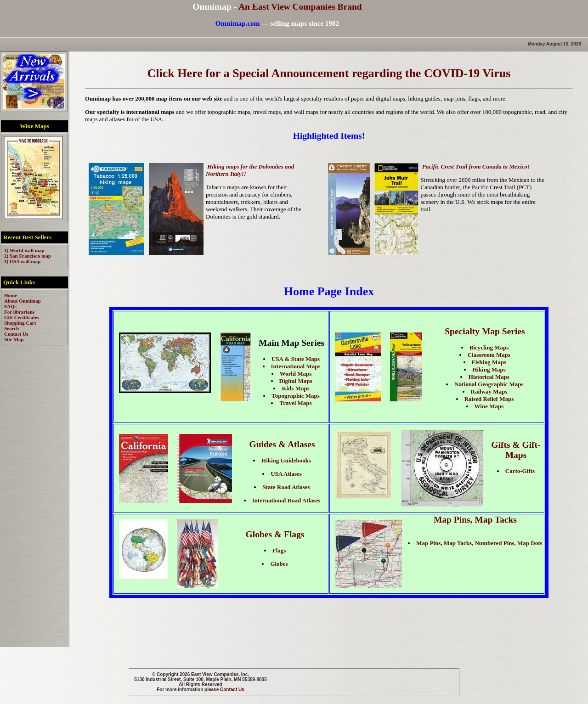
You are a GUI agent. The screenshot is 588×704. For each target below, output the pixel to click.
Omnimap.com (238, 23)
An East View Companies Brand (300, 7)
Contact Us (232, 690)
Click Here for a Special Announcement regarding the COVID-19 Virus (329, 73)
